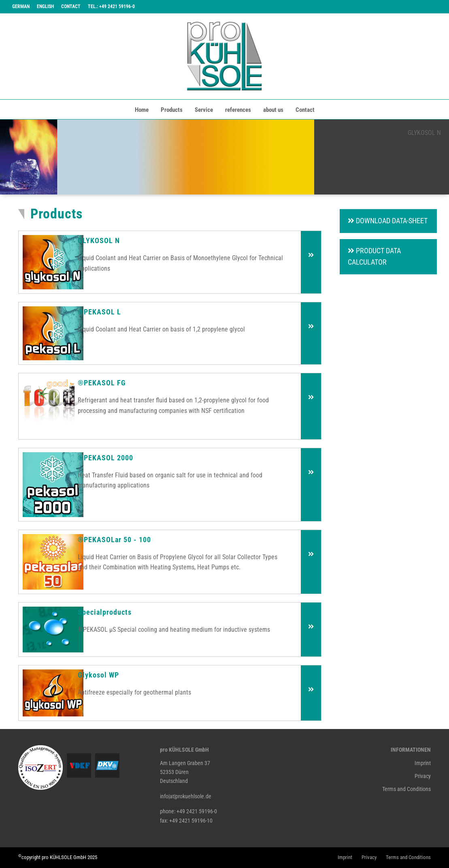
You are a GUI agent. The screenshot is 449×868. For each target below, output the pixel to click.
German (21, 6)
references (238, 110)
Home (142, 110)
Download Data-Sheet (388, 221)
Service (204, 110)
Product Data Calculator (374, 257)
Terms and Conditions (406, 789)
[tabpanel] (224, 157)
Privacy (423, 776)
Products (172, 110)
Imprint (423, 763)
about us (273, 110)
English (45, 6)
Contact (71, 6)
